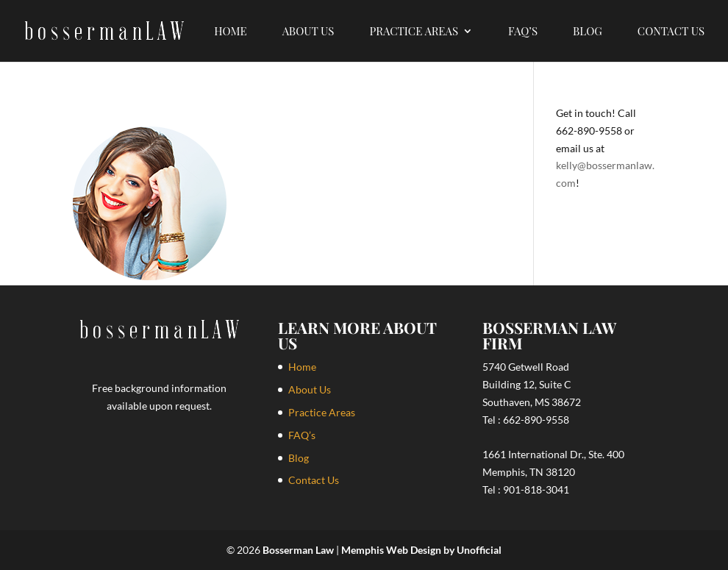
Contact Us (671, 32)
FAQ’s (523, 32)
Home (230, 32)
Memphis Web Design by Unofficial (421, 550)
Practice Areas (414, 32)
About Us (308, 32)
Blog (588, 32)
